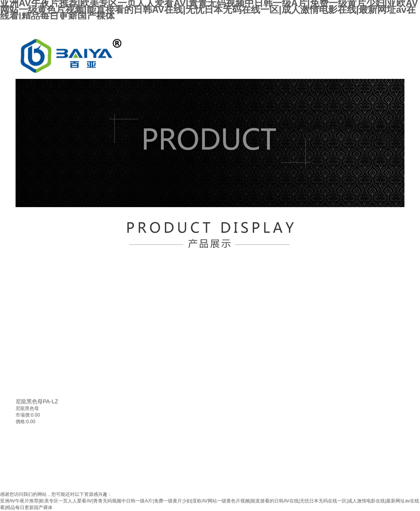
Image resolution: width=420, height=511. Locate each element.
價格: (21, 422)
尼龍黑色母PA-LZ (37, 401)
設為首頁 (366, 26)
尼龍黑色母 (27, 408)
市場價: (23, 415)
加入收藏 (393, 26)
